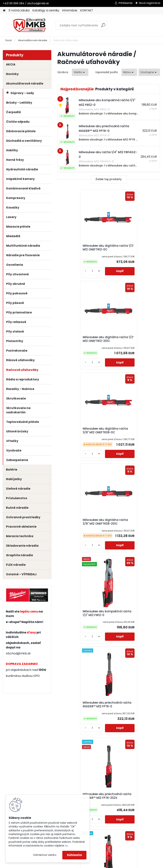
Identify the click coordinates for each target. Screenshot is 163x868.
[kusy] (69, 271)
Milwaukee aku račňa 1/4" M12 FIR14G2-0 (83, 622)
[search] (103, 27)
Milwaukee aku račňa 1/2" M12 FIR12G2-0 (134, 529)
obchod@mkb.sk (18, 653)
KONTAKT (87, 10)
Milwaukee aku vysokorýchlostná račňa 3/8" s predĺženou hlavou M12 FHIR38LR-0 (134, 717)
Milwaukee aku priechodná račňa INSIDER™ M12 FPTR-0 (132, 437)
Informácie (70, 10)
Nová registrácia (150, 3)
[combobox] (129, 72)
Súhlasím (74, 855)
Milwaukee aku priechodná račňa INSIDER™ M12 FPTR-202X (81, 530)
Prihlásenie (126, 3)
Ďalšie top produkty (109, 179)
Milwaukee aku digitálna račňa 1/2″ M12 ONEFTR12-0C (81, 248)
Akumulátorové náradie (33, 40)
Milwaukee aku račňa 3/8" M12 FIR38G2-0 (131, 622)
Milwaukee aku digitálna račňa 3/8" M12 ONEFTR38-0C (82, 340)
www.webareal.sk (97, 864)
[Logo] (29, 25)
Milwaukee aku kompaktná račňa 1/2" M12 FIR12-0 (81, 437)
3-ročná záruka (19, 10)
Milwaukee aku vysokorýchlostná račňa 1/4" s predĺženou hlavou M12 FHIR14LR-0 (82, 717)
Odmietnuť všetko (45, 855)
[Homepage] (4, 11)
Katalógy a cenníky (46, 10)
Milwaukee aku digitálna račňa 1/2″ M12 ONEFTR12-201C (134, 248)
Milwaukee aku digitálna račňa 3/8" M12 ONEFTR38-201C (132, 341)
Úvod (8, 40)
